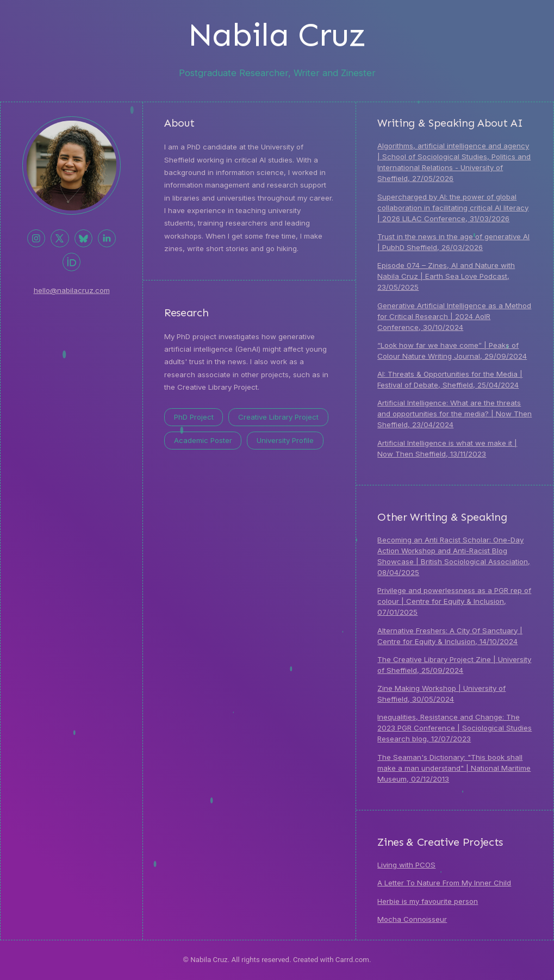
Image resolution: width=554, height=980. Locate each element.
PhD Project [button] (194, 417)
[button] (36, 238)
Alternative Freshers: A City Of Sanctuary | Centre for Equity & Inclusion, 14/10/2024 (450, 636)
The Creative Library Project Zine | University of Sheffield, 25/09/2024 (454, 665)
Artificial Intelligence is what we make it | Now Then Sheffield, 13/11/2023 (447, 448)
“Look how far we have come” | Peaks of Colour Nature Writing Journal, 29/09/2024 (452, 351)
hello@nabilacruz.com (72, 290)
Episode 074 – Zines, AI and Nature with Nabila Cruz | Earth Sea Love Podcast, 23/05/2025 (446, 276)
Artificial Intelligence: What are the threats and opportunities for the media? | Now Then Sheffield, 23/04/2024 (455, 414)
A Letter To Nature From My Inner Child (444, 883)
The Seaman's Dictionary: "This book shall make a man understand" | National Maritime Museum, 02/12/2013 (454, 768)
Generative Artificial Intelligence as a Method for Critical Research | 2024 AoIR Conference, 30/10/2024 (454, 316)
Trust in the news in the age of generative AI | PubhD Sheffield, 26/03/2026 (453, 242)
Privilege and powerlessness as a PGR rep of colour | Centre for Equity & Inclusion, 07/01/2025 (454, 601)
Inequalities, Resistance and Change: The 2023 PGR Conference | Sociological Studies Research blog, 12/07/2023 (455, 728)
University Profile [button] (285, 440)
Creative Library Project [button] (278, 417)
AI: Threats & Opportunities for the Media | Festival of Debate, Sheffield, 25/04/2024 (450, 379)
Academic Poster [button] (203, 440)
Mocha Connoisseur (412, 919)
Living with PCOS (406, 865)
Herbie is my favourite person (428, 901)
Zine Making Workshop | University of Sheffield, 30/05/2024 (441, 694)
